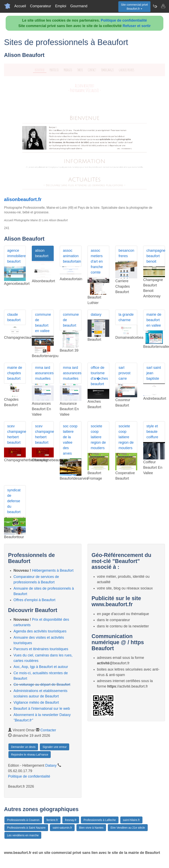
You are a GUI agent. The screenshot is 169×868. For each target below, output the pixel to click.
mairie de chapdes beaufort (15, 373)
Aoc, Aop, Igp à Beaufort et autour (41, 667)
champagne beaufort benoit (156, 256)
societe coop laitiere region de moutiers (98, 437)
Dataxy (51, 765)
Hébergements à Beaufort (53, 570)
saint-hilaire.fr (131, 820)
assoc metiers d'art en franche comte (97, 261)
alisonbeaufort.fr (23, 199)
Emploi (61, 6)
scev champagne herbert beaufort (16, 434)
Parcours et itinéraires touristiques (41, 649)
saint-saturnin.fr (62, 828)
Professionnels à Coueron (23, 820)
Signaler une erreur (55, 747)
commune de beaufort (71, 320)
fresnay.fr (71, 820)
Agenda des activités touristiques (40, 631)
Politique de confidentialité (124, 20)
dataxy (96, 314)
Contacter (48, 730)
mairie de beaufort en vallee (154, 320)
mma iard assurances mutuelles (44, 373)
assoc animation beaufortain (72, 256)
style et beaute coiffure (152, 432)
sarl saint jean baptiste (154, 373)
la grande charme (126, 317)
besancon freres (126, 253)
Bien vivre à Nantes (91, 828)
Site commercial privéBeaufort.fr (134, 7)
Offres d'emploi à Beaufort (34, 600)
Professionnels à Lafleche (100, 820)
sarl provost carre (124, 373)
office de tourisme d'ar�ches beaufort (99, 376)
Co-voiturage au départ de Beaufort (42, 685)
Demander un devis (23, 747)
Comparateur (41, 6)
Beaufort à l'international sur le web (42, 709)
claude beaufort (14, 317)
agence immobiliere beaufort (16, 256)
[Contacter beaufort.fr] (163, 6)
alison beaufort (42, 253)
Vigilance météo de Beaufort (36, 702)
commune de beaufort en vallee (43, 323)
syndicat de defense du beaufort (14, 501)
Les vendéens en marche (23, 835)
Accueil (20, 6)
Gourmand (79, 6)
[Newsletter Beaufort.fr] (155, 6)
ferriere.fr (52, 820)
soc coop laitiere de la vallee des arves (70, 440)
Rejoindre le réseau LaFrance (30, 755)
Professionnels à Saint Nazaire (26, 828)
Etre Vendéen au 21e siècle (128, 828)
